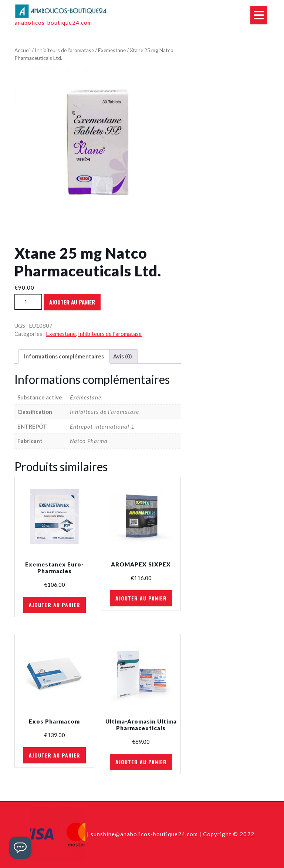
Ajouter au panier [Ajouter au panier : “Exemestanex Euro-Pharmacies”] (55, 605)
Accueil (23, 50)
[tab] (64, 357)
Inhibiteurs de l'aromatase (64, 50)
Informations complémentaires (64, 356)
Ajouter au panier (72, 302)
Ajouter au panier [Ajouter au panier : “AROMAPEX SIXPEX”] (141, 598)
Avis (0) (123, 356)
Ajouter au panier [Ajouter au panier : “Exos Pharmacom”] (55, 755)
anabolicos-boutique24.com (53, 23)
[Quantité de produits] (28, 302)
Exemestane (112, 50)
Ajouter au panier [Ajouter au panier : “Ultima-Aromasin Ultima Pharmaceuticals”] (141, 762)
